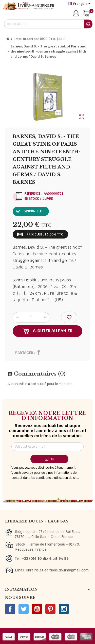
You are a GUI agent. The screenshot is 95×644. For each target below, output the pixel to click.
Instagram (64, 609)
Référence (32, 194)
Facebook (10, 609)
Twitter (24, 609)
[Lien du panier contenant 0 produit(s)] (87, 14)
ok (49, 459)
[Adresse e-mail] (48, 447)
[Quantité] (31, 317)
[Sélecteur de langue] (79, 4)
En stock (32, 199)
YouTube (37, 609)
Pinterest (50, 609)
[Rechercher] (48, 24)
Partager (24, 353)
